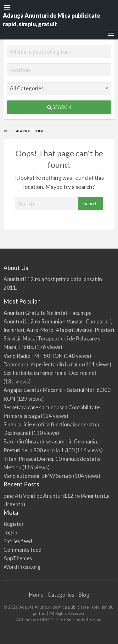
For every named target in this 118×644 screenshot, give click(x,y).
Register (14, 524)
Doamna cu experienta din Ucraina (43, 364)
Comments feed (22, 550)
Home (36, 595)
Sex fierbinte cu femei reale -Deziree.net (50, 373)
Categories (61, 595)
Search (59, 107)
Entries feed (18, 541)
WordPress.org (22, 567)
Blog (84, 595)
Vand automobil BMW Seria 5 (38, 476)
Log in (10, 532)
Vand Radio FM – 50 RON (33, 356)
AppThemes (18, 558)
